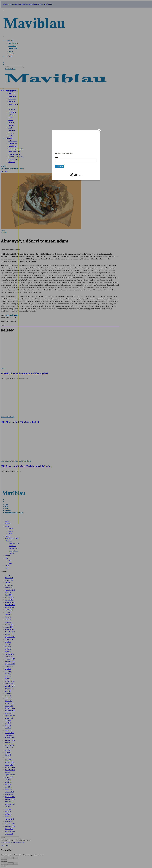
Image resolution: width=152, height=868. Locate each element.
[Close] (99, 131)
